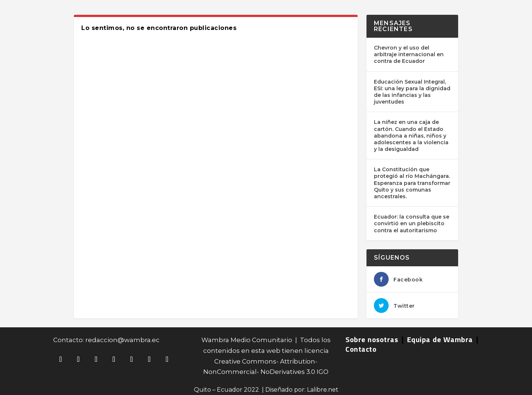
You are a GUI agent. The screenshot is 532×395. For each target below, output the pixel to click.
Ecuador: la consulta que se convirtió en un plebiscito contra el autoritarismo (412, 223)
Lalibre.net (323, 390)
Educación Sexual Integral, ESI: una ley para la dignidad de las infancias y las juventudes (412, 92)
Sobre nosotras (372, 339)
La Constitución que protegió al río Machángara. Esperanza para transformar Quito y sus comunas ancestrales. (412, 183)
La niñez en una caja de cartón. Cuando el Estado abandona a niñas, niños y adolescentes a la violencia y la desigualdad (411, 136)
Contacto (361, 349)
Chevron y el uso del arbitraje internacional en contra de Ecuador (409, 54)
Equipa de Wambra (440, 339)
